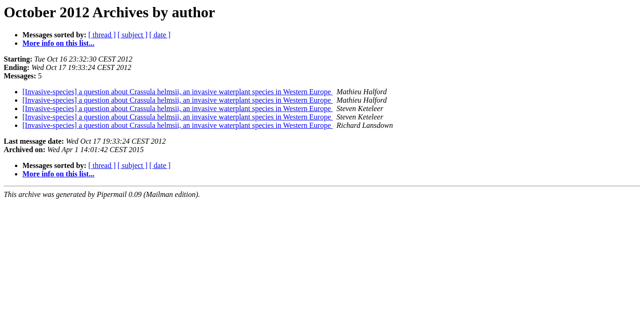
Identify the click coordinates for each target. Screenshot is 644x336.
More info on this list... (58, 43)
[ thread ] (102, 35)
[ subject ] (133, 35)
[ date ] (160, 35)
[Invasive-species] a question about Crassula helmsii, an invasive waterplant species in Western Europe (178, 92)
